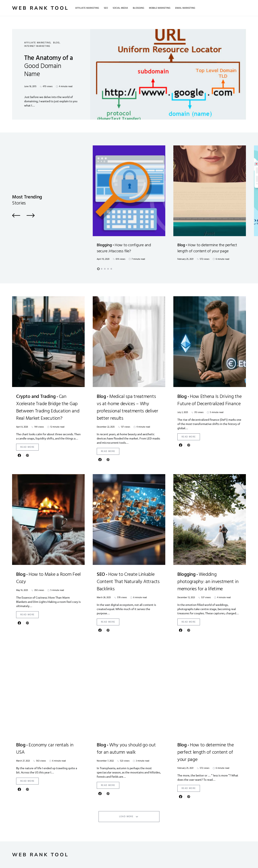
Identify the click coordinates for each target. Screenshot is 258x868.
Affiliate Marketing (37, 43)
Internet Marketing (37, 46)
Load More (126, 817)
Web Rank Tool (40, 8)
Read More (27, 447)
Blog (56, 43)
